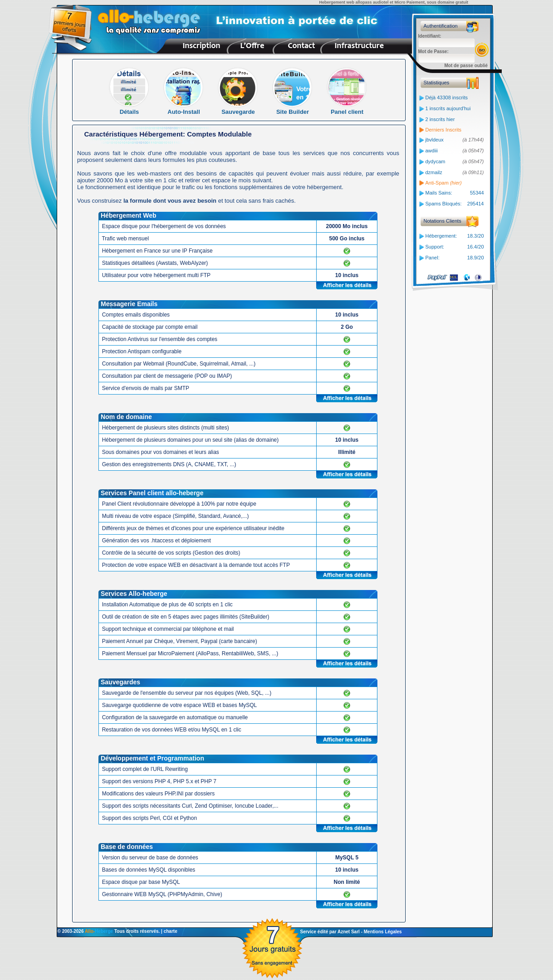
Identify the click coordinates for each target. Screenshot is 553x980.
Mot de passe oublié (466, 66)
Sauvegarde (238, 109)
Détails (130, 109)
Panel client (347, 109)
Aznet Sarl (349, 932)
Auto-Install (184, 109)
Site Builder (293, 109)
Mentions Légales (383, 932)
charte (171, 931)
